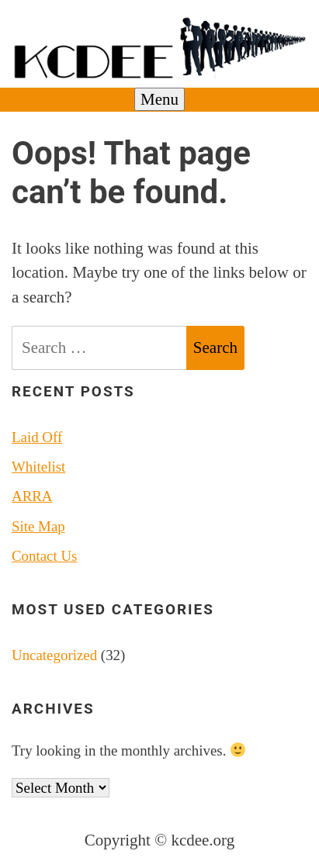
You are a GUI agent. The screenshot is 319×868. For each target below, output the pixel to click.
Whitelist (38, 467)
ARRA (32, 496)
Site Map (38, 526)
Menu (159, 99)
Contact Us (44, 556)
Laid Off (37, 437)
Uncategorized (54, 655)
